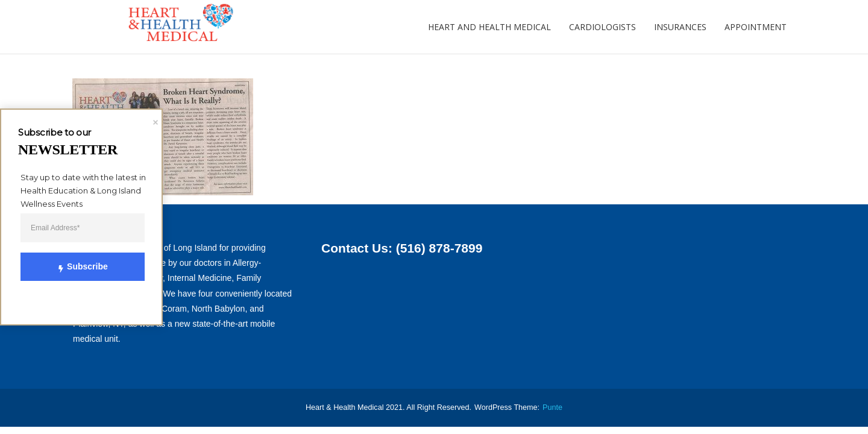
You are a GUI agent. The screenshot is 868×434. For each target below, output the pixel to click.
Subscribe (75, 266)
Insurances (680, 27)
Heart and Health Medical (489, 27)
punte (552, 407)
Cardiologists (602, 27)
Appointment (756, 27)
